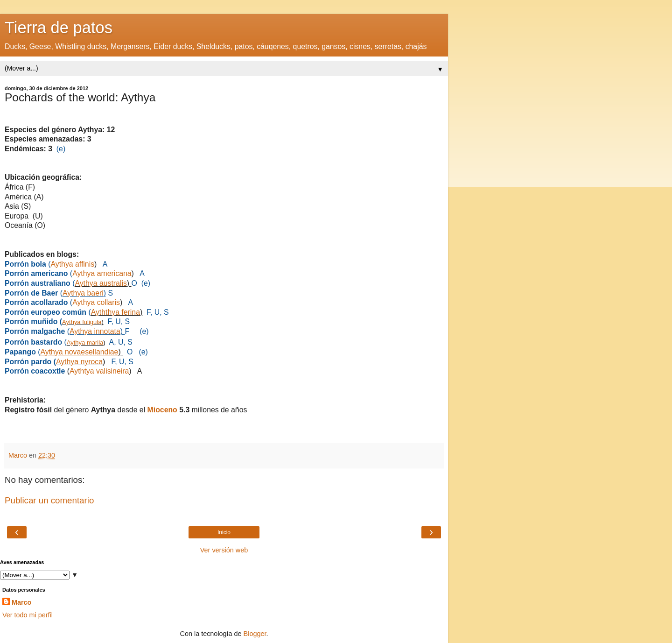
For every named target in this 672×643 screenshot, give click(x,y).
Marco (21, 602)
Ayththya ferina (115, 312)
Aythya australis (101, 283)
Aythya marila (85, 343)
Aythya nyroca (79, 362)
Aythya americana (102, 273)
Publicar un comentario (49, 500)
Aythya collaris (96, 302)
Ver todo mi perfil (28, 615)
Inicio (224, 532)
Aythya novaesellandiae (80, 352)
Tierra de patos (59, 28)
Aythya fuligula (82, 322)
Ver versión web (224, 550)
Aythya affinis (73, 264)
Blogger (255, 634)
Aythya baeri (83, 293)
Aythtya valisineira (99, 371)
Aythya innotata (95, 331)
